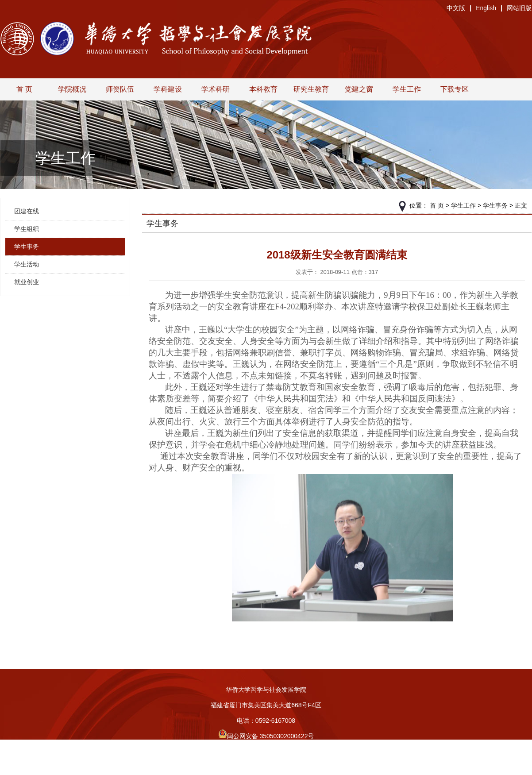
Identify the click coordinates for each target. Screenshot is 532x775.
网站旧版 (519, 8)
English (486, 8)
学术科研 (216, 89)
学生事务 (27, 247)
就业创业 (27, 282)
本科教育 (263, 89)
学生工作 (407, 89)
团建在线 (27, 211)
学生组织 (27, 229)
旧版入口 (266, 767)
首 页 (24, 89)
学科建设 (168, 89)
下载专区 (455, 89)
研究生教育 (311, 89)
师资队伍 (120, 89)
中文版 (456, 8)
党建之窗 (359, 89)
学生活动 (27, 264)
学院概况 (72, 89)
